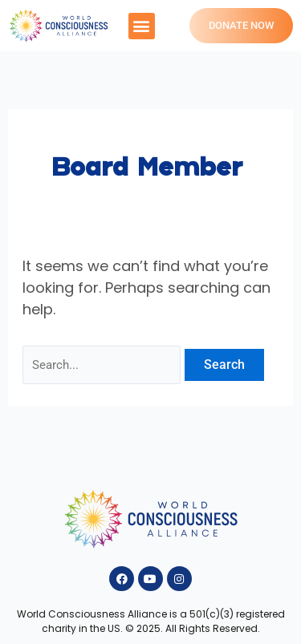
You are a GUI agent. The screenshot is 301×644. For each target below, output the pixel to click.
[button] (142, 26)
